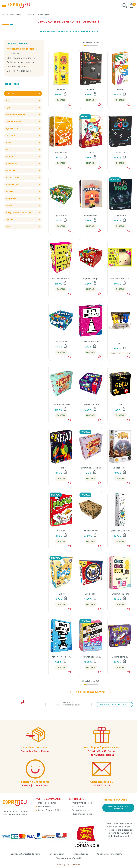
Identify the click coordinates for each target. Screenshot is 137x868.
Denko (91, 152)
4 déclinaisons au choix (120, 353)
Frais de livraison (46, 806)
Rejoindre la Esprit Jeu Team (114, 704)
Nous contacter (56, 854)
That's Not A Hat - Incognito (61, 657)
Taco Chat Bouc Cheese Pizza (61, 279)
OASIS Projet (62, 865)
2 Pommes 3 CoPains (91, 468)
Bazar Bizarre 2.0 (120, 657)
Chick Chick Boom (120, 594)
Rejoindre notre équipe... (83, 814)
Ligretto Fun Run (91, 405)
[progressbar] (91, 46)
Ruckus (61, 594)
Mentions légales (80, 854)
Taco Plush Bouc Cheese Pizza (120, 279)
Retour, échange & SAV (49, 810)
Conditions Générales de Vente (25, 854)
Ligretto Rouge (91, 279)
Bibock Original (91, 531)
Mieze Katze (61, 152)
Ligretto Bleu (61, 342)
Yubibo (120, 90)
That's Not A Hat (91, 342)
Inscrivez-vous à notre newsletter (118, 808)
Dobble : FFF (91, 594)
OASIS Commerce (74, 865)
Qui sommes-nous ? (81, 810)
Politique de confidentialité (109, 854)
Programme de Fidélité (82, 803)
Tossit (120, 343)
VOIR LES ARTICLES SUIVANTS (90, 692)
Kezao (61, 468)
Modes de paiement (47, 803)
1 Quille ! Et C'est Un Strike (120, 531)
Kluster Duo (120, 152)
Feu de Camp (91, 216)
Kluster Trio (120, 216)
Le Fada (61, 90)
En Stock (61, 100)
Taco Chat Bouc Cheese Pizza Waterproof (91, 657)
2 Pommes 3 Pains (61, 405)
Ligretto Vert (61, 216)
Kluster (91, 90)
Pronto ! (61, 531)
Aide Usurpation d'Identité (69, 858)
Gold (120, 405)
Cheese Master (120, 468)
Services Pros (78, 806)
